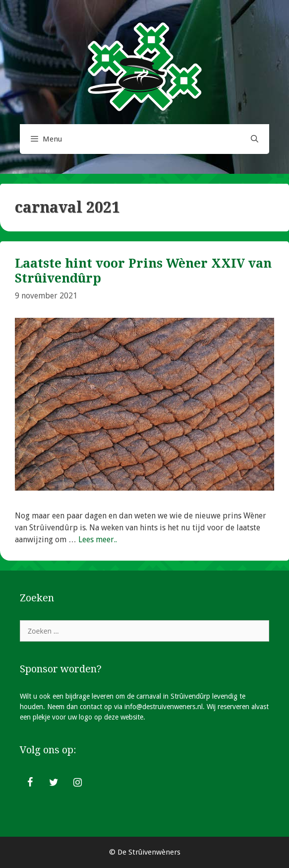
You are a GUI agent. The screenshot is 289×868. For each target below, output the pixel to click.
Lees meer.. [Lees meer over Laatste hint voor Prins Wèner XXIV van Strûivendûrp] (98, 540)
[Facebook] (30, 783)
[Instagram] (77, 783)
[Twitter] (54, 783)
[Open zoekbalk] (255, 139)
